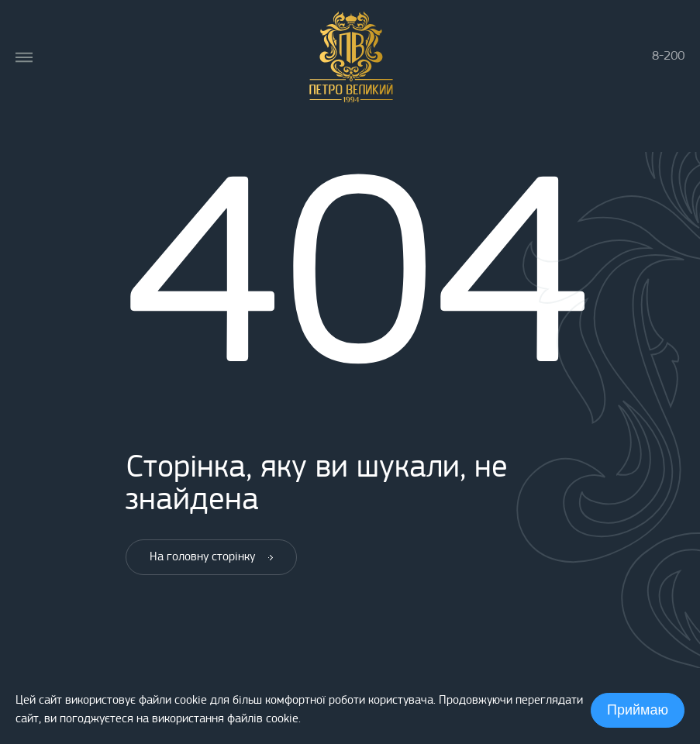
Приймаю (638, 710)
